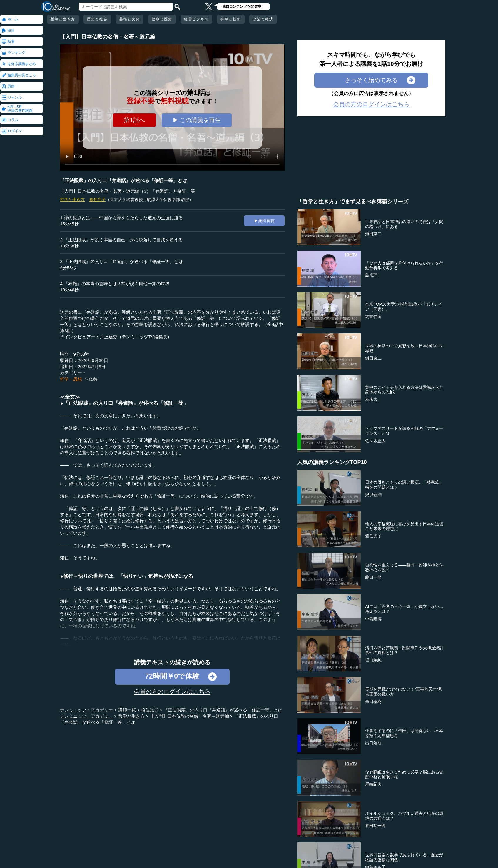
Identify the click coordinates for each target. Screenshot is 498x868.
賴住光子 (98, 199)
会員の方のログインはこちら (172, 691)
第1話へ (134, 120)
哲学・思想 (71, 379)
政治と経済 (263, 19)
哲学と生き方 (63, 19)
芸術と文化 (130, 19)
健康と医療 (162, 19)
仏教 (93, 379)
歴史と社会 (97, 19)
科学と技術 (231, 19)
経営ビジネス (196, 19)
